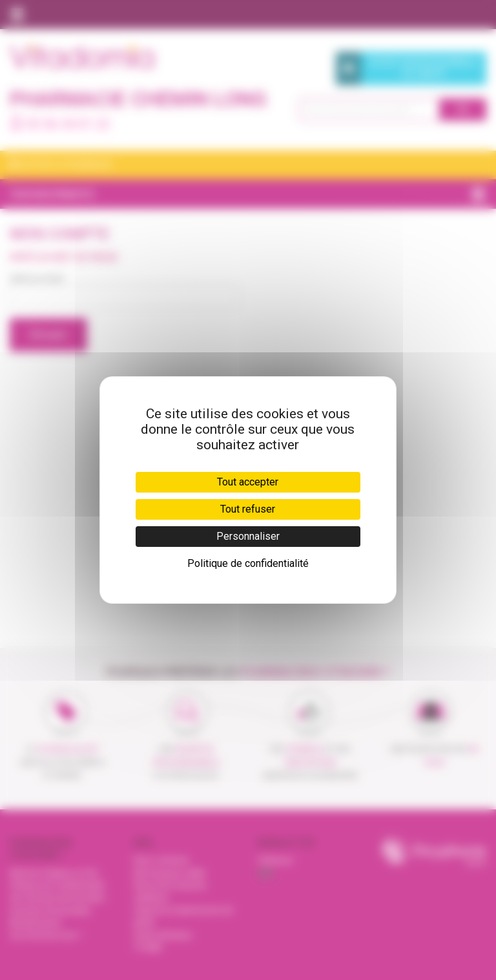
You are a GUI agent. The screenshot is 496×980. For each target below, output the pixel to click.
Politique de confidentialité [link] (248, 563)
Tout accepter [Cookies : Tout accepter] (248, 482)
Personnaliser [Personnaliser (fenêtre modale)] (248, 536)
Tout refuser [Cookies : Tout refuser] (248, 509)
